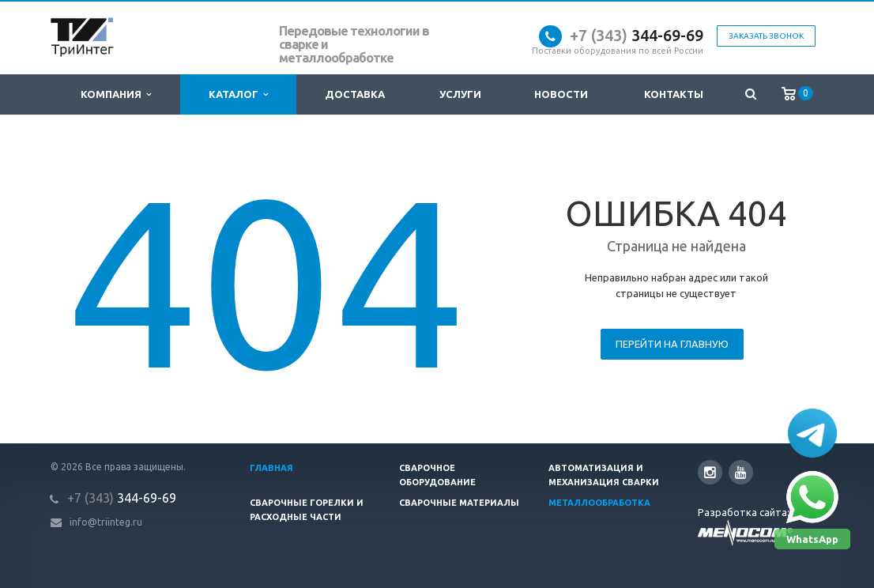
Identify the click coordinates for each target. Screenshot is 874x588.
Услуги (460, 94)
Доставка (355, 94)
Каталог (238, 94)
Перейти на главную (672, 344)
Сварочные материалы (459, 503)
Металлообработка (599, 503)
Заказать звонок (766, 36)
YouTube (741, 472)
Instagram (710, 472)
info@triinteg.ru (106, 522)
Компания (116, 94)
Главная (271, 468)
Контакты (674, 94)
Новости (561, 94)
